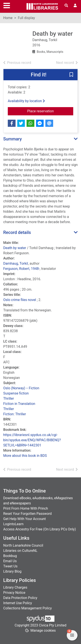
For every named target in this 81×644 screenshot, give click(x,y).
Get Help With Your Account (25, 519)
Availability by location (26, 101)
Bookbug (10, 556)
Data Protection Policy (20, 598)
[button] (71, 75)
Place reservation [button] (50, 111)
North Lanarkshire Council (23, 545)
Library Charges (15, 587)
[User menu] (75, 6)
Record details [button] (17, 232)
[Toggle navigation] (7, 5)
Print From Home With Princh (26, 508)
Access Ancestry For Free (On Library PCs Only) (40, 529)
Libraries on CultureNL (20, 551)
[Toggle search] (66, 6)
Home (8, 18)
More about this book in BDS (25, 456)
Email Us (10, 561)
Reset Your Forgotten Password (27, 514)
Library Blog (12, 571)
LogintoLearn (13, 524)
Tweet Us (10, 566)
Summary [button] (13, 139)
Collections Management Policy (28, 608)
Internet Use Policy (18, 603)
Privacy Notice (14, 593)
